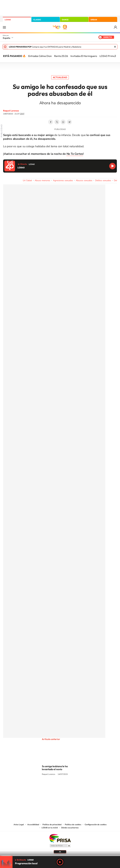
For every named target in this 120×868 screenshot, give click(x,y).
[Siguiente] (115, 56)
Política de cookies (73, 825)
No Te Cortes (75, 154)
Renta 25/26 (61, 56)
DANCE (65, 20)
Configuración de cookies (96, 825)
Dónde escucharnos (70, 828)
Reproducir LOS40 (112, 166)
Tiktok (47, 786)
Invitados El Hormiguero (84, 56)
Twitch (72, 786)
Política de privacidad (52, 825)
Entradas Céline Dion (40, 56)
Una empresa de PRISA (60, 838)
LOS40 (8, 20)
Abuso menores (42, 180)
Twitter (57, 122)
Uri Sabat (27, 180)
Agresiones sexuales (63, 180)
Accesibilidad (33, 825)
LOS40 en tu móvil (50, 828)
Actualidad (60, 77)
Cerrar (115, 47)
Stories (79, 786)
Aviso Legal (19, 825)
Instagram (41, 786)
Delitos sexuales (103, 180)
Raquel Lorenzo (11, 111)
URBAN (94, 20)
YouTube (54, 786)
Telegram (69, 122)
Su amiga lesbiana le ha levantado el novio (55, 768)
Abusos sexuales (84, 180)
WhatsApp (63, 122)
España (6, 38)
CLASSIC (37, 20)
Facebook (51, 122)
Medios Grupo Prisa (60, 846)
